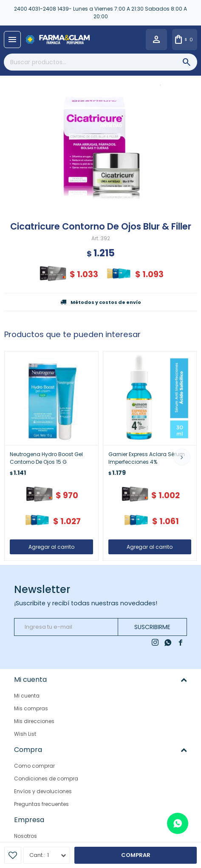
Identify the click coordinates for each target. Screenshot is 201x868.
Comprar (136, 855)
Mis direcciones (34, 721)
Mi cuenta (27, 696)
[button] (182, 457)
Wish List (25, 734)
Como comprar (34, 766)
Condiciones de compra (46, 779)
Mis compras (31, 708)
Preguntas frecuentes (41, 804)
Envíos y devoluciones (43, 791)
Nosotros (25, 835)
